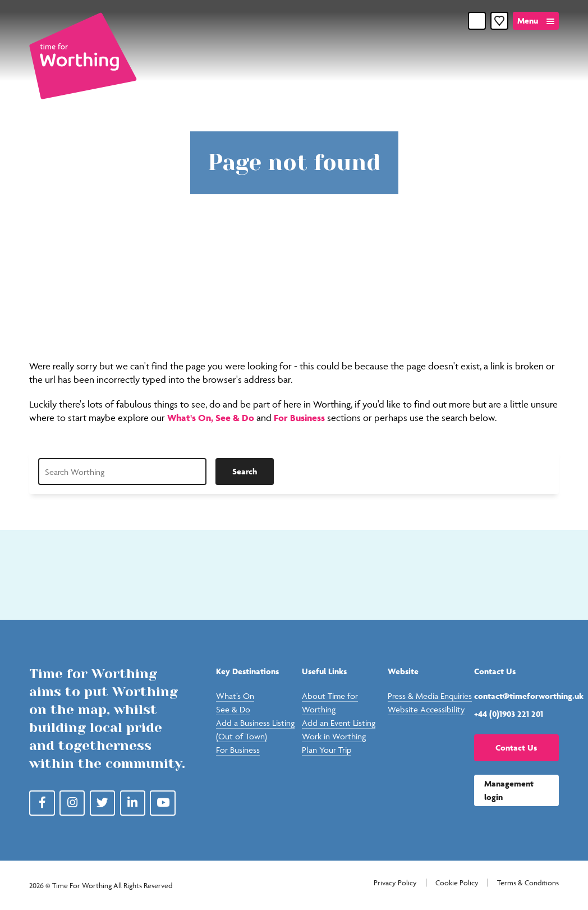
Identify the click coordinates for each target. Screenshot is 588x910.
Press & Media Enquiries (430, 696)
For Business (299, 418)
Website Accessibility (426, 709)
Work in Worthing (334, 736)
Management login (509, 790)
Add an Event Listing (339, 723)
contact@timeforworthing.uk (516, 696)
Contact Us (516, 747)
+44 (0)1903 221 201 (509, 714)
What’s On (235, 696)
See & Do (236, 418)
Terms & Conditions (528, 883)
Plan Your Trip (327, 750)
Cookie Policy (457, 883)
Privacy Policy (395, 883)
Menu (528, 20)
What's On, (191, 418)
